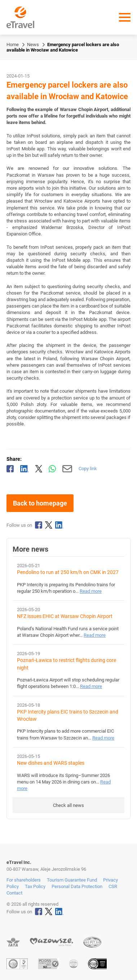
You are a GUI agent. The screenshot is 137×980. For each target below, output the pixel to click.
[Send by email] (67, 469)
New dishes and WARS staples (51, 763)
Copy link (88, 469)
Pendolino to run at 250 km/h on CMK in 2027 (68, 572)
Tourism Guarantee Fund (72, 880)
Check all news (68, 805)
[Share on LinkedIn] (25, 469)
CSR (113, 886)
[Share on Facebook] (10, 469)
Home (13, 45)
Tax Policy (35, 886)
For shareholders (24, 880)
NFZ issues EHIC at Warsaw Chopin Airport (65, 616)
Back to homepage (40, 503)
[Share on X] (39, 469)
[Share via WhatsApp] (52, 469)
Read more (91, 591)
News (33, 45)
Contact (14, 893)
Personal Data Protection (77, 886)
